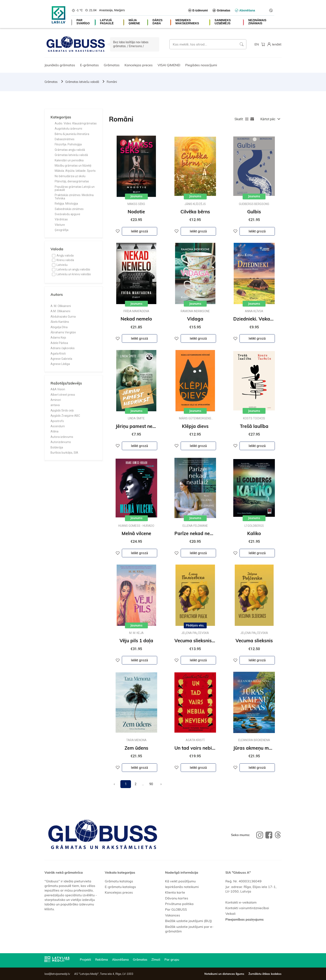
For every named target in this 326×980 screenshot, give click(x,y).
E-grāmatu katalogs (120, 887)
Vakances (173, 915)
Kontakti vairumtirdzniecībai (247, 908)
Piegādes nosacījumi (201, 65)
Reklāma (102, 960)
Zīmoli (156, 960)
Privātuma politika (179, 904)
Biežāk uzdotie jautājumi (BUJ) (188, 921)
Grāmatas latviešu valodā (82, 82)
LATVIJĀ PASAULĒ (107, 22)
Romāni (112, 82)
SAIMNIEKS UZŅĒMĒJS (223, 22)
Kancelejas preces (139, 65)
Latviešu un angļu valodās (73, 269)
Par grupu (172, 960)
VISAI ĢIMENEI (169, 65)
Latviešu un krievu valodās (74, 274)
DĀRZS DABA (157, 22)
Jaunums (136, 196)
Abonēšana (120, 960)
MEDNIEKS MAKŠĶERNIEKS (187, 22)
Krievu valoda (65, 260)
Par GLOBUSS (176, 909)
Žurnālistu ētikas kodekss (265, 974)
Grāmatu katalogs (119, 881)
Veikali (230, 914)
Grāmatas (112, 65)
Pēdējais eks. (195, 625)
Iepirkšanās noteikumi (182, 887)
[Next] (161, 784)
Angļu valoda (65, 255)
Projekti (85, 960)
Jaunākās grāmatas (60, 65)
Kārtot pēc (268, 119)
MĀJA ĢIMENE (134, 22)
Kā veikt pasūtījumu (180, 881)
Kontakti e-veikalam (241, 902)
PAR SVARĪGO (83, 22)
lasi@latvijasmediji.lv (57, 974)
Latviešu (62, 265)
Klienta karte (175, 892)
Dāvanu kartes (177, 898)
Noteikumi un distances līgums (224, 974)
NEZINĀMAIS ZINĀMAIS (257, 22)
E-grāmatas (89, 65)
